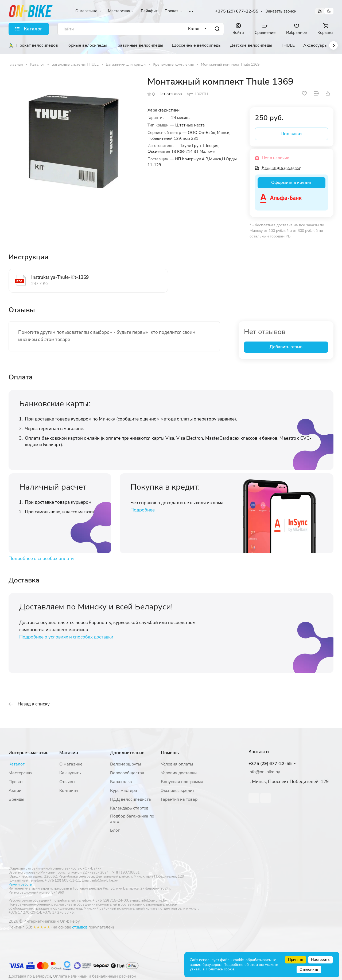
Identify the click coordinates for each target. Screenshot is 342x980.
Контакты (69, 791)
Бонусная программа (182, 782)
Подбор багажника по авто (132, 819)
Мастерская (21, 773)
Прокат (16, 782)
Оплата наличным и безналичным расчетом (95, 976)
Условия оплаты (177, 764)
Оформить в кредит (291, 182)
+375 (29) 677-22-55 (237, 11)
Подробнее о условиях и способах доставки (66, 637)
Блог (115, 830)
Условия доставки (179, 773)
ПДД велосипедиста (131, 799)
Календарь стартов (129, 808)
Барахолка (121, 782)
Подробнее (143, 510)
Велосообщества (127, 773)
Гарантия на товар (179, 799)
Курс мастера (124, 791)
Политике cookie (220, 969)
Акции (15, 791)
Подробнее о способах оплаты (41, 559)
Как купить (70, 773)
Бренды (16, 799)
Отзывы (67, 782)
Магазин (69, 753)
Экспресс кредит (178, 791)
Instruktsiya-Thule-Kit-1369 (60, 277)
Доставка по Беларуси (30, 976)
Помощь (170, 753)
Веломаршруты (126, 764)
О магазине (71, 764)
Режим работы (20, 884)
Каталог (17, 764)
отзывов (80, 927)
